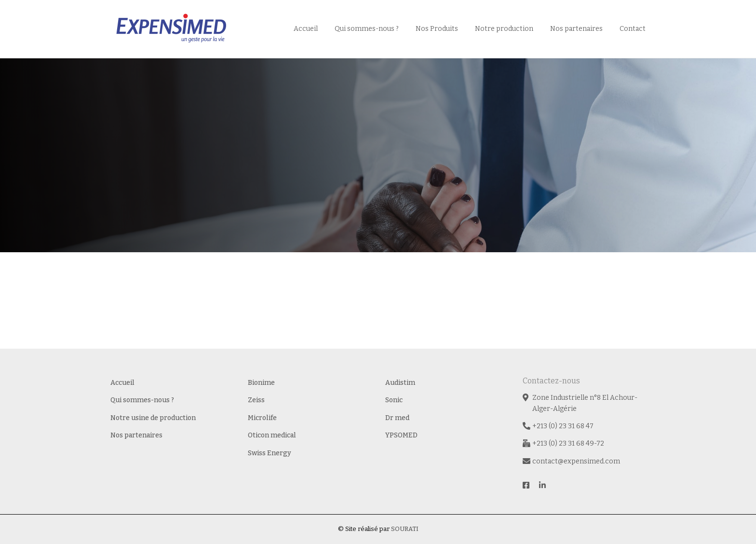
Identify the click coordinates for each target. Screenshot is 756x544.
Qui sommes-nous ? (367, 29)
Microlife (262, 418)
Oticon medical (272, 435)
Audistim (400, 383)
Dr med (397, 418)
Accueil (306, 29)
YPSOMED (401, 435)
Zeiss (256, 400)
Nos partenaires (576, 29)
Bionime (261, 383)
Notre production (504, 29)
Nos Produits (437, 29)
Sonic (394, 400)
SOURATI (405, 529)
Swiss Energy (270, 453)
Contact (633, 29)
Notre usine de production (153, 418)
